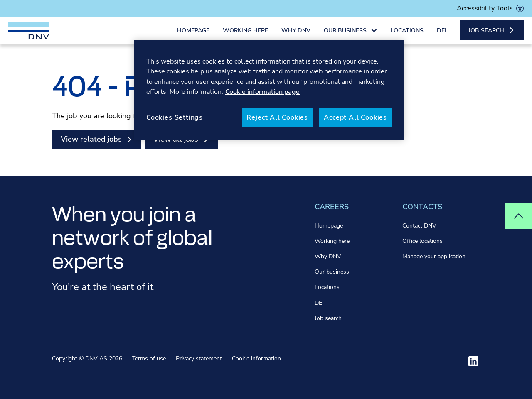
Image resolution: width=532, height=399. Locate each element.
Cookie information (256, 359)
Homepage (193, 36)
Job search (328, 318)
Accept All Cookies (355, 117)
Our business (332, 272)
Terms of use (149, 359)
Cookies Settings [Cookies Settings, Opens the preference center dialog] (175, 117)
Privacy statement (199, 359)
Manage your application (434, 256)
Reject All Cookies (277, 117)
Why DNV (296, 36)
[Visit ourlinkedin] (473, 361)
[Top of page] (519, 216)
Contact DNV (419, 226)
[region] (269, 90)
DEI (442, 36)
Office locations (422, 241)
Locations (407, 36)
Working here (245, 36)
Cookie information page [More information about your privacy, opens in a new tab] (262, 92)
